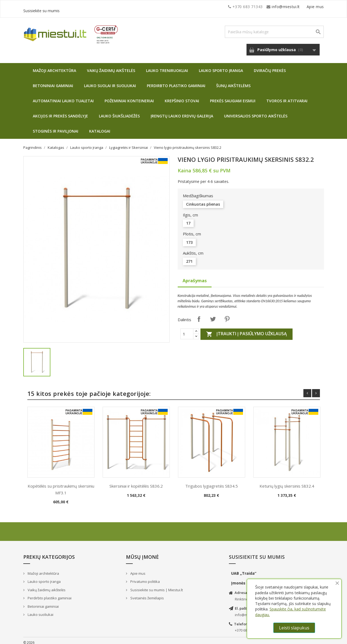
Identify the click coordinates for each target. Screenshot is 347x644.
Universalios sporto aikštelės (256, 112)
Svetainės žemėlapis (147, 594)
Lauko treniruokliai (167, 66)
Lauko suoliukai (40, 610)
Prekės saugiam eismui (233, 97)
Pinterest (227, 315)
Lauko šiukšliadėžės (119, 112)
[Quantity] (187, 330)
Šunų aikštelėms (233, 82)
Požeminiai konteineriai (129, 97)
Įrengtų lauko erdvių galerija (182, 112)
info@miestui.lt (77, 7)
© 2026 (29, 638)
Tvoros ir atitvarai (287, 97)
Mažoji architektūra (54, 66)
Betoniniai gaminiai (53, 82)
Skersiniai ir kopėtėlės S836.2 (136, 482)
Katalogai (100, 127)
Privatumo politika (145, 577)
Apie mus (272, 7)
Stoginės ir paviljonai (56, 127)
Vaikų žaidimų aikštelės (111, 66)
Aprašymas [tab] (195, 277)
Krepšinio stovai (182, 97)
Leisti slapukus (294, 628)
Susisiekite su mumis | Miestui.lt (156, 586)
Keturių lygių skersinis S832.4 (287, 482)
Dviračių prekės (270, 66)
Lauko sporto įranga (221, 66)
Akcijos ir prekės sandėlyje (60, 112)
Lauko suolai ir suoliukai (110, 82)
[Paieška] (274, 28)
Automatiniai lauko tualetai (63, 97)
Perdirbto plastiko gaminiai (176, 82)
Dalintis (199, 315)
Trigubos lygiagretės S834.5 (212, 482)
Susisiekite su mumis (304, 7)
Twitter (213, 315)
